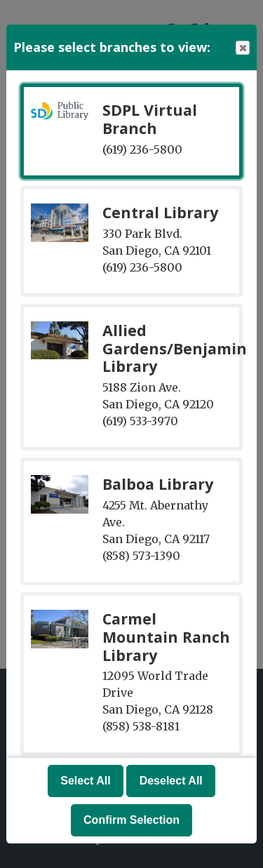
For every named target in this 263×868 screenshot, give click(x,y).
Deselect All (171, 781)
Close (242, 48)
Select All (85, 781)
